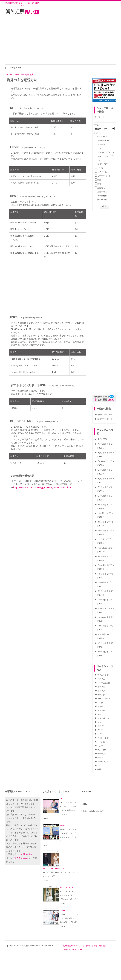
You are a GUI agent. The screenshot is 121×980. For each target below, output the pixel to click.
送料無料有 (102, 196)
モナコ (100, 758)
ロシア (100, 765)
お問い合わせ (92, 946)
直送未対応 (102, 192)
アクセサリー (103, 141)
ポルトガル (102, 750)
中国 (99, 769)
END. (62, 799)
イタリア (101, 691)
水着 (99, 184)
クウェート (102, 714)
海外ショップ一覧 (105, 415)
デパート (101, 160)
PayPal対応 (102, 137)
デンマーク (102, 730)
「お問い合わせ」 (27, 854)
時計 (99, 180)
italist (62, 825)
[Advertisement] (60, 41)
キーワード (99, 117)
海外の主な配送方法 (24, 75)
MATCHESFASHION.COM (53, 868)
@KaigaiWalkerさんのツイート (96, 811)
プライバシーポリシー (73, 950)
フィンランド (103, 738)
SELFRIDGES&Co (67, 887)
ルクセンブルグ (104, 762)
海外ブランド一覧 (105, 419)
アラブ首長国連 (104, 683)
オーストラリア (104, 699)
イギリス (101, 687)
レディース (102, 172)
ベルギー (101, 746)
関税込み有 (102, 200)
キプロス (101, 706)
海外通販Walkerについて (74, 946)
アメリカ (101, 679)
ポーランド (102, 754)
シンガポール (103, 718)
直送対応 (101, 188)
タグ (96, 133)
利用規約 (103, 946)
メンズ (100, 168)
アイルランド (103, 675)
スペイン (101, 726)
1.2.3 (100, 439)
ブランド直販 (103, 164)
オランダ (101, 695)
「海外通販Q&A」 (21, 858)
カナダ (100, 703)
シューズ (101, 148)
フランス (101, 742)
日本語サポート (104, 176)
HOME (9, 75)
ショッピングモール (106, 152)
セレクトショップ (105, 156)
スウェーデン (103, 722)
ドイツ (100, 734)
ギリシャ (101, 710)
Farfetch (63, 910)
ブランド (98, 125)
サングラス (102, 144)
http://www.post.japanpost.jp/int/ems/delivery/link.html (43, 487)
